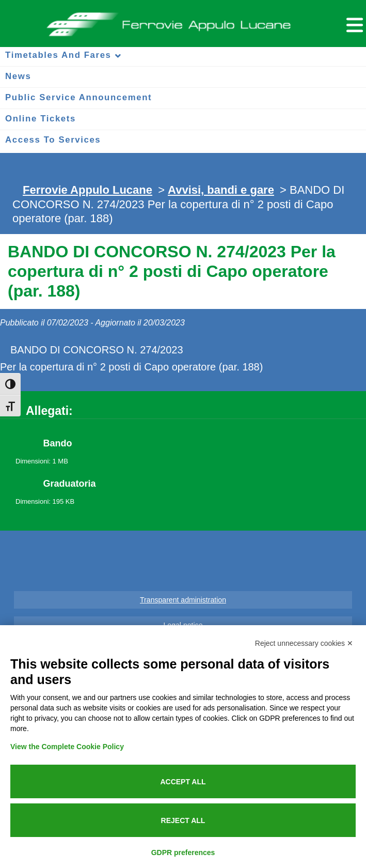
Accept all (183, 782)
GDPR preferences (183, 853)
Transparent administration (183, 600)
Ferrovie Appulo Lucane (183, 21)
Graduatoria (70, 484)
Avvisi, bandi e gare (221, 190)
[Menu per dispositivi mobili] (353, 24)
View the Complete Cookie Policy (67, 747)
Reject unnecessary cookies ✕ (304, 643)
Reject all (183, 820)
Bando (58, 443)
